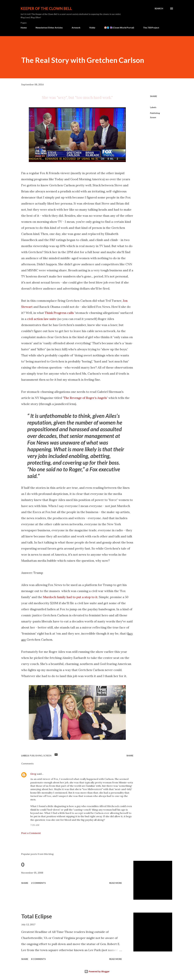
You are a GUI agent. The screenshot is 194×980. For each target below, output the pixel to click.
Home (24, 28)
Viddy (92, 28)
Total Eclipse (37, 916)
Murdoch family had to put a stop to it (70, 597)
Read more (116, 883)
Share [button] (154, 96)
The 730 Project (151, 28)
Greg (33, 774)
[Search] (159, 9)
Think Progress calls (59, 313)
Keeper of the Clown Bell (46, 8)
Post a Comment (31, 833)
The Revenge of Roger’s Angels (85, 398)
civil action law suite (42, 319)
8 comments (38, 959)
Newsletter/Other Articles (49, 28)
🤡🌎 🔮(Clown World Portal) (119, 28)
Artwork (76, 28)
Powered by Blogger (97, 971)
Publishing (155, 113)
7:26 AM (35, 825)
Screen (153, 117)
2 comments (38, 883)
